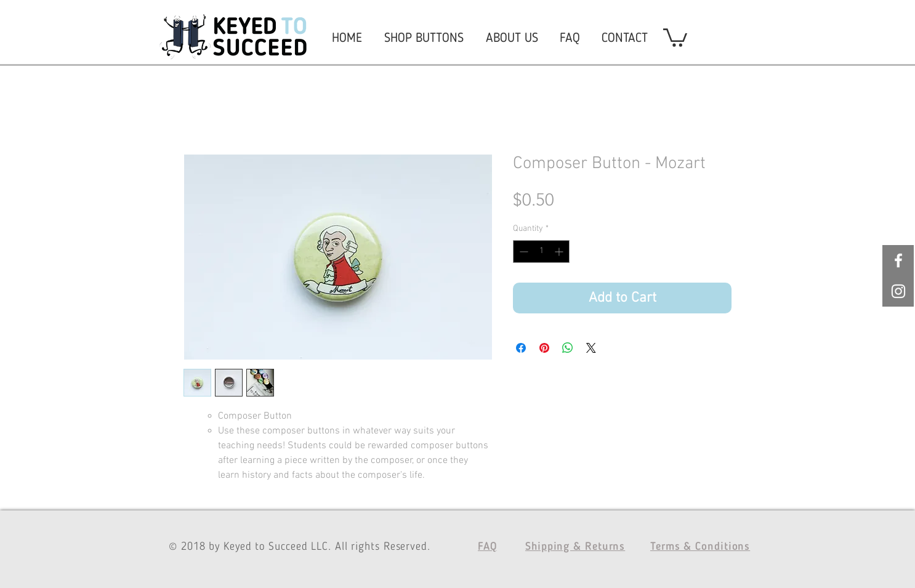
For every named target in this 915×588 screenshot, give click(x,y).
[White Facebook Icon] (898, 260)
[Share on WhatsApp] (568, 348)
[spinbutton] (541, 252)
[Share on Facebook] (521, 348)
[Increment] (560, 252)
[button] (675, 37)
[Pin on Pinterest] (544, 348)
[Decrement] (522, 252)
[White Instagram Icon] (898, 291)
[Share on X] (591, 348)
